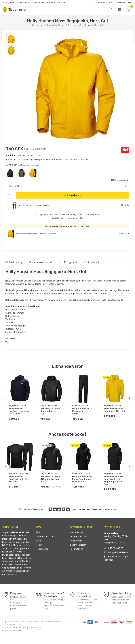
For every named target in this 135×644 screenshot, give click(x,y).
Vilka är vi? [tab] (91, 262)
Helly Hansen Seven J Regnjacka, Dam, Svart (51, 479)
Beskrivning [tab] (14, 262)
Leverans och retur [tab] (42, 262)
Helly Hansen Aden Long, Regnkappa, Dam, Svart (82, 479)
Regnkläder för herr (56, 25)
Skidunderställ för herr (19, 473)
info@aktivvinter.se (116, 554)
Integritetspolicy (78, 546)
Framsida (38, 25)
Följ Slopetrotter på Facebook (116, 559)
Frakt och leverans (117, 2)
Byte (38, 542)
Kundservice (101, 2)
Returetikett (76, 550)
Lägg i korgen (72, 195)
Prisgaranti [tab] (69, 262)
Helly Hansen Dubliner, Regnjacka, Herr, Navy (20, 411)
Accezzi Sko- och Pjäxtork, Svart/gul (34, 205)
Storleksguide (120, 180)
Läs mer (85, 159)
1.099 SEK (124, 233)
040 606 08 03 (113, 549)
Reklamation (42, 550)
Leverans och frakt (45, 538)
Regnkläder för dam (49, 473)
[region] (12, 45)
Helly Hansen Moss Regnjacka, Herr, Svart (50, 411)
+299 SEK (124, 205)
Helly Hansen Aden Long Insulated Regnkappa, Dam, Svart (114, 480)
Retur (130, 2)
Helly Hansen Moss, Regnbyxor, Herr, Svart (82, 411)
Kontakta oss (76, 534)
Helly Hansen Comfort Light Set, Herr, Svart (19, 479)
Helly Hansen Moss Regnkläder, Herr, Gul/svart (36, 234)
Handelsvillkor (77, 542)
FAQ (38, 534)
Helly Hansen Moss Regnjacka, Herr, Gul (115, 410)
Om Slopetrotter (78, 538)
